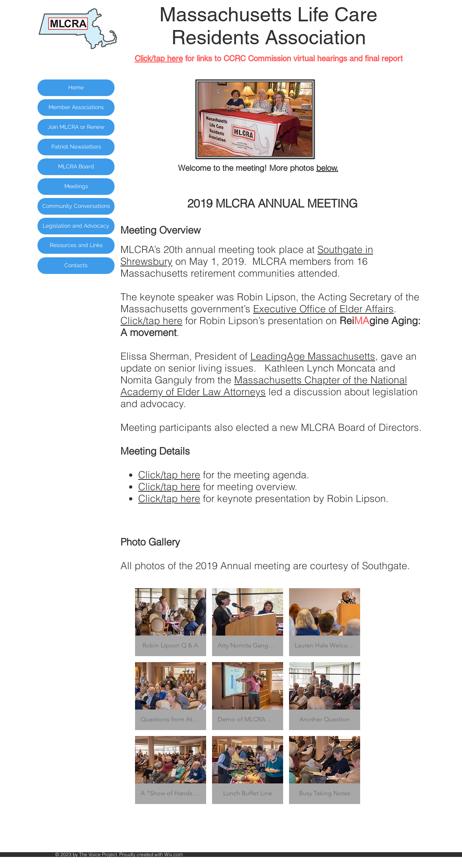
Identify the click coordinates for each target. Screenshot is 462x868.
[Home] (76, 88)
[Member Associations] (76, 108)
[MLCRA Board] (76, 167)
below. (327, 168)
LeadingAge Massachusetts (313, 356)
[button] (171, 622)
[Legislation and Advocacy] (76, 226)
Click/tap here (151, 321)
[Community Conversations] (76, 206)
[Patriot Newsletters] (76, 147)
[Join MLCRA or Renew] (76, 127)
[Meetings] (76, 187)
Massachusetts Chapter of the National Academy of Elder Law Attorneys (264, 386)
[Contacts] (76, 266)
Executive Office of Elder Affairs (323, 309)
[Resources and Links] (76, 245)
